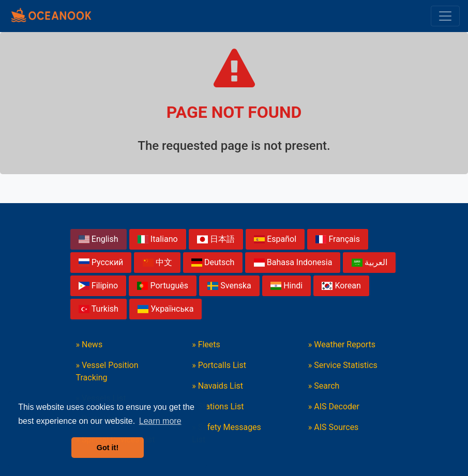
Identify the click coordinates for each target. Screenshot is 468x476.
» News (89, 344)
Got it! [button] (108, 448)
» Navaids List (217, 386)
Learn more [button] (160, 421)
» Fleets (206, 344)
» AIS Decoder (334, 406)
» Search (324, 386)
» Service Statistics (343, 365)
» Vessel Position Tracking (107, 371)
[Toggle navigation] (445, 16)
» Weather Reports (342, 344)
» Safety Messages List (227, 433)
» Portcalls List (219, 365)
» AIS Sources (334, 427)
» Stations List (218, 406)
